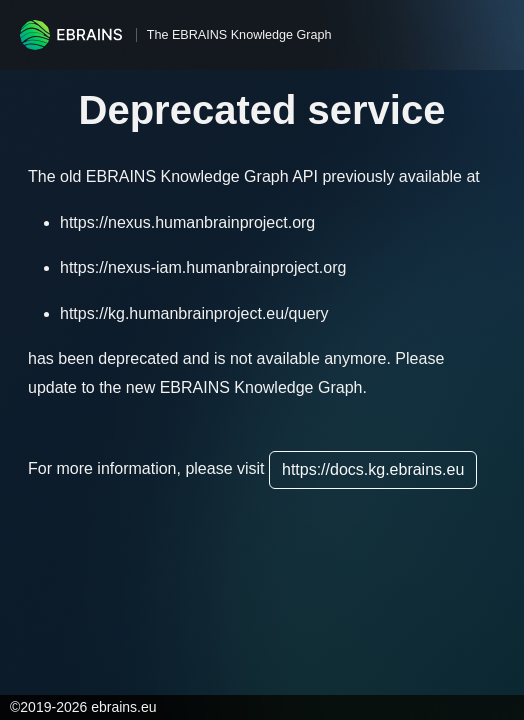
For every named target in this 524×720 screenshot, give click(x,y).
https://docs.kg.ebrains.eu (373, 469)
